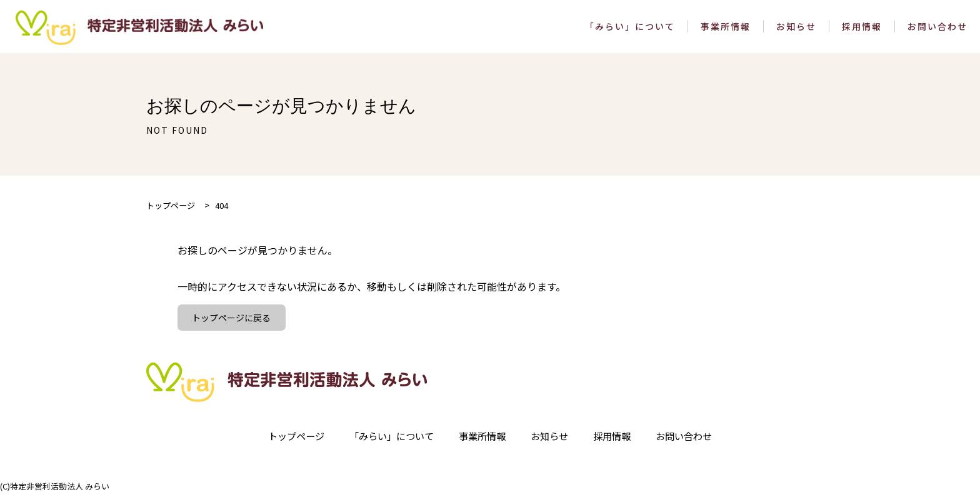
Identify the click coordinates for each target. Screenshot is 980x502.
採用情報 (862, 30)
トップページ (287, 443)
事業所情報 (726, 30)
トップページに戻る (232, 324)
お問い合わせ (937, 30)
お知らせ (796, 30)
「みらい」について (630, 30)
